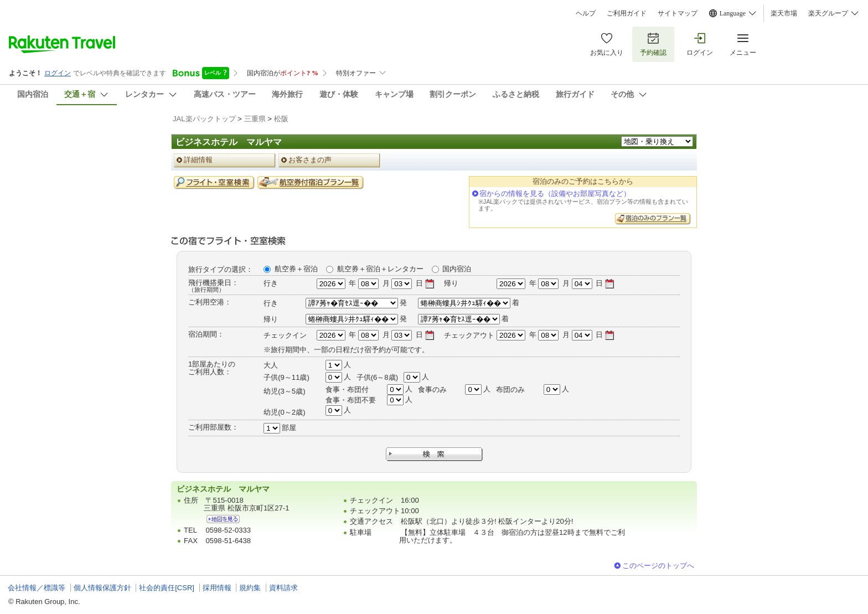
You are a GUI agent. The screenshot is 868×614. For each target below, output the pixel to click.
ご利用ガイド (627, 13)
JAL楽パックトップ (204, 119)
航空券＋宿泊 (296, 269)
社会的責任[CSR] (167, 588)
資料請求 (283, 588)
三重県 (255, 119)
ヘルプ (586, 13)
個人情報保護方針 (102, 588)
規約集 (250, 588)
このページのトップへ (658, 566)
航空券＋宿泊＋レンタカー (380, 269)
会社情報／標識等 (37, 588)
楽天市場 (784, 13)
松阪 (281, 119)
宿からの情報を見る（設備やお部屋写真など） (555, 194)
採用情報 (217, 588)
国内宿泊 (457, 269)
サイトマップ (678, 13)
